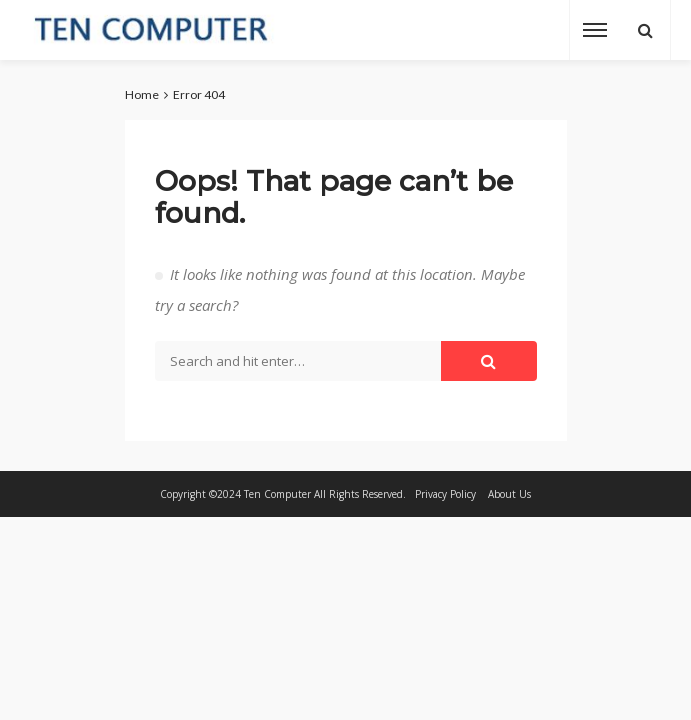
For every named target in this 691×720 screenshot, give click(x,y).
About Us (509, 494)
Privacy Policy (445, 494)
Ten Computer (277, 494)
